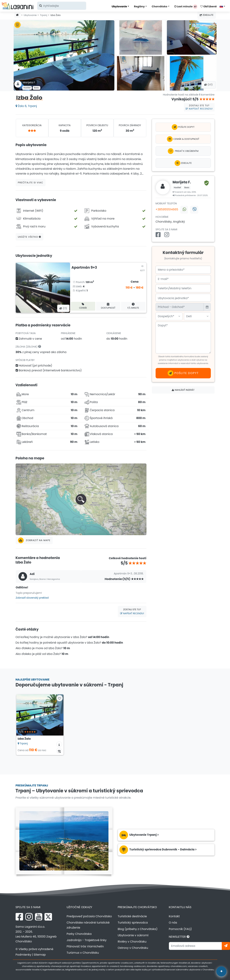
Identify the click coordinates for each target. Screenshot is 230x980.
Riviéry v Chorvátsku (132, 942)
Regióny (139, 6)
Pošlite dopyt (183, 127)
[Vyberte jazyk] (223, 6)
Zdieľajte (207, 15)
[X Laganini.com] (48, 917)
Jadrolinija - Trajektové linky (87, 940)
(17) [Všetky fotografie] (209, 85)
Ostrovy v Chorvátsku (133, 948)
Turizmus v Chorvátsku (83, 953)
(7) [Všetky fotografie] (63, 308)
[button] (81, 499)
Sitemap (40, 955)
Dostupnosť (108, 306)
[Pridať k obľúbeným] (183, 151)
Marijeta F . (30, 82)
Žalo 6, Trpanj (26, 106)
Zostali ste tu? (199, 107)
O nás (173, 923)
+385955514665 (167, 209)
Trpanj (44, 15)
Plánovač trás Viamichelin (85, 946)
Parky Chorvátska (79, 934)
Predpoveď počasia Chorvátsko (89, 916)
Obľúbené (208, 6)
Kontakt (174, 916)
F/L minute (133, 306)
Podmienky (23, 955)
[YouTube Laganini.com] (39, 917)
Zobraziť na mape (34, 540)
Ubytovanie (119, 6)
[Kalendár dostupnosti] (59, 751)
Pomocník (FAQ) (180, 929)
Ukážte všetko (30, 237)
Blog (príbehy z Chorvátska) (138, 929)
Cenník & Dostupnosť (183, 139)
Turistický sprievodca (133, 923)
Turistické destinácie (132, 916)
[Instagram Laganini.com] (29, 917)
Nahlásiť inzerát (183, 390)
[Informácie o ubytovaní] (59, 744)
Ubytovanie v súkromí (133, 935)
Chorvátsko (159, 6)
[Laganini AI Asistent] (221, 971)
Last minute (186, 7)
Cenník (83, 306)
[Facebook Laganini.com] (19, 917)
